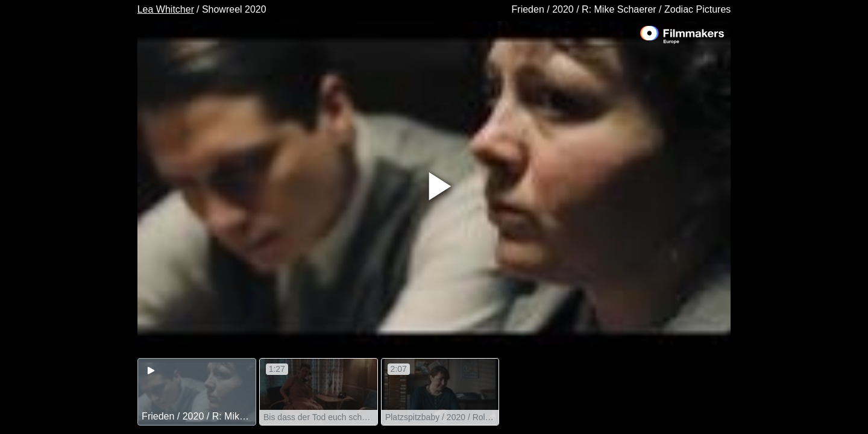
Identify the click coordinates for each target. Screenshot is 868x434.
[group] (197, 392)
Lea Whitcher (166, 9)
